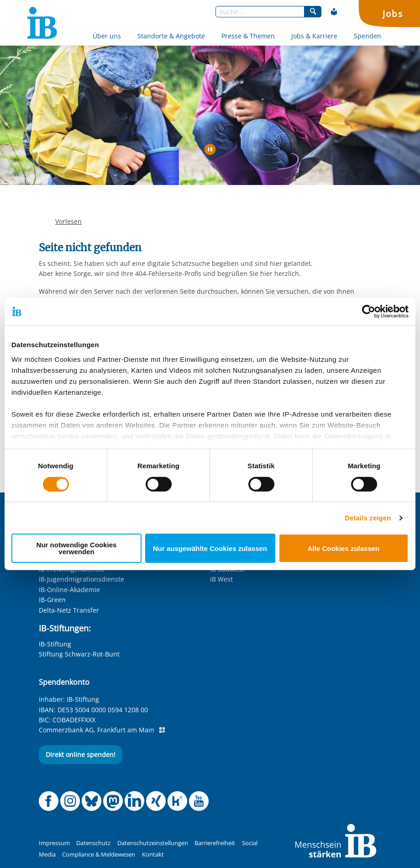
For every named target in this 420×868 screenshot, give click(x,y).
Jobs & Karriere (314, 36)
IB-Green (52, 600)
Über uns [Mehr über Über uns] (107, 36)
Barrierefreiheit (215, 843)
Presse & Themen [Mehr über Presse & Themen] (248, 36)
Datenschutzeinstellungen (153, 843)
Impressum (54, 843)
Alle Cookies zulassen (344, 548)
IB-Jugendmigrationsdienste (81, 579)
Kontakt (153, 855)
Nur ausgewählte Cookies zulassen (210, 548)
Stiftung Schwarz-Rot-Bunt (79, 654)
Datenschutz (93, 843)
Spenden (367, 36)
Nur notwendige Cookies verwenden (77, 548)
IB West (221, 579)
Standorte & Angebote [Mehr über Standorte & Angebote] (171, 36)
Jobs (393, 13)
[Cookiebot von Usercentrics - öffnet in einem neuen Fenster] (369, 312)
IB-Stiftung (55, 644)
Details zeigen (368, 518)
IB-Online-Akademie (69, 590)
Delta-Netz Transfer (69, 610)
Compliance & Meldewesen (99, 855)
